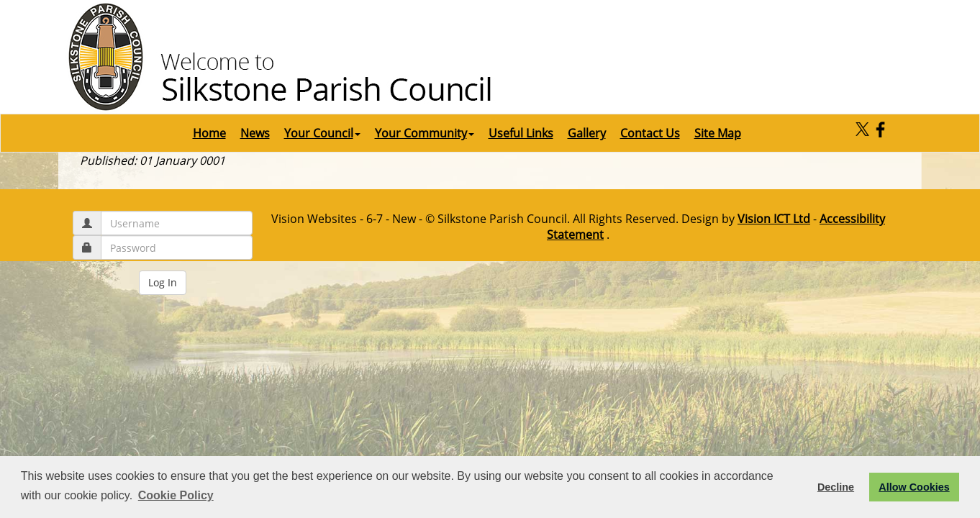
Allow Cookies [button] (914, 487)
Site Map (718, 133)
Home (209, 133)
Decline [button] (836, 487)
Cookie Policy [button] (176, 495)
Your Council (322, 133)
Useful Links (521, 133)
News (255, 133)
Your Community (425, 133)
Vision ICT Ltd (774, 219)
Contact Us (650, 133)
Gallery (587, 133)
